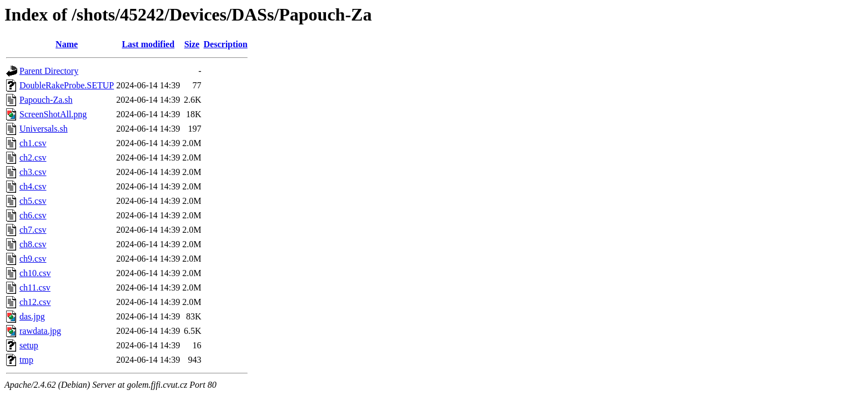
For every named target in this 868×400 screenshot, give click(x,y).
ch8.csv (33, 244)
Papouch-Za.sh (46, 100)
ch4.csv (33, 186)
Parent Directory (49, 71)
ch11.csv (35, 287)
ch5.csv (33, 201)
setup (29, 345)
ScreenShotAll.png (53, 114)
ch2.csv (33, 157)
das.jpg (32, 316)
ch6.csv (33, 215)
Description (226, 44)
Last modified (148, 44)
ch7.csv (33, 230)
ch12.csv (35, 302)
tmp (26, 360)
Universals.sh (44, 129)
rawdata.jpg (40, 331)
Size (192, 44)
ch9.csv (33, 259)
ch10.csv (35, 273)
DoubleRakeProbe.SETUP (67, 85)
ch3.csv (33, 172)
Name (67, 44)
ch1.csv (33, 143)
